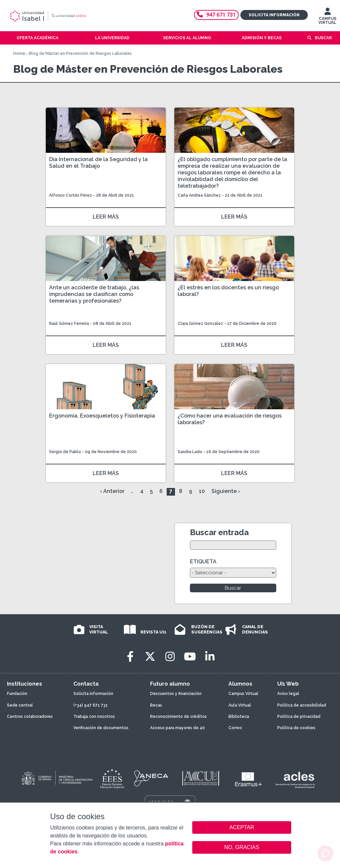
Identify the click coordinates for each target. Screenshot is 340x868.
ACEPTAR (242, 827)
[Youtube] (190, 657)
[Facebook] (130, 657)
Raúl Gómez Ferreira (69, 324)
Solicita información (274, 15)
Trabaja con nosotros (94, 717)
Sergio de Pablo (65, 452)
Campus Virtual (243, 694)
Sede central (20, 705)
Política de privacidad (299, 717)
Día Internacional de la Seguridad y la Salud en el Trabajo (98, 163)
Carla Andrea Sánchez (199, 195)
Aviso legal (288, 694)
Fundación (17, 694)
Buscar (323, 38)
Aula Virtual (240, 705)
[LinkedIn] (210, 657)
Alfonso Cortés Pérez (71, 195)
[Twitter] (150, 657)
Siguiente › (226, 491)
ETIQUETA (203, 562)
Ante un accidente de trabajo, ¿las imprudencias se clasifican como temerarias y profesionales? (94, 294)
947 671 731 (216, 15)
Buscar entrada (219, 532)
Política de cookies (296, 728)
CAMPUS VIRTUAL (327, 18)
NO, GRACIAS (242, 847)
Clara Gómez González (200, 324)
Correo (235, 728)
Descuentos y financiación (176, 694)
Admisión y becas (262, 38)
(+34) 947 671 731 (91, 705)
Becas (156, 705)
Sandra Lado (190, 452)
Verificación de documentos (101, 728)
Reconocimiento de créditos (178, 717)
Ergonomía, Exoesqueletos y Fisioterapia (102, 416)
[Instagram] (170, 657)
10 (202, 491)
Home (19, 53)
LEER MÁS (106, 217)
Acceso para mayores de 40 (177, 728)
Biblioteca (239, 717)
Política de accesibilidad (302, 705)
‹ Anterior (112, 491)
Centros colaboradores (30, 717)
